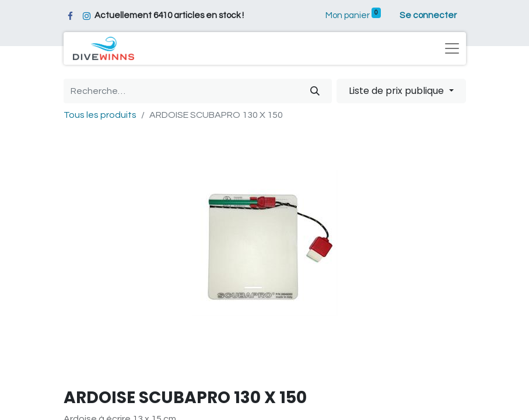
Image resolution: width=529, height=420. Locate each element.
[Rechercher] (315, 91)
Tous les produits (100, 115)
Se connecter (428, 15)
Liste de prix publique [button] (397, 91)
